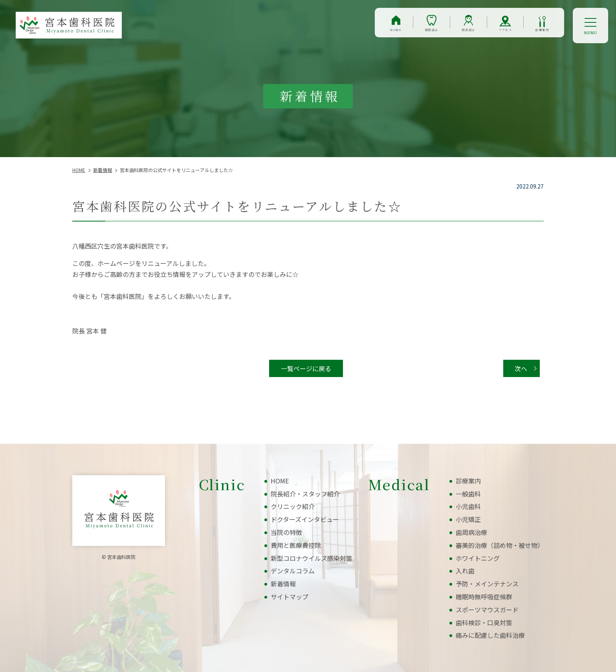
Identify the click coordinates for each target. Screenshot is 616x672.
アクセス (480, 33)
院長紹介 (426, 33)
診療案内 (534, 33)
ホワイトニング (478, 558)
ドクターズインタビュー (305, 519)
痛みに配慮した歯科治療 (490, 635)
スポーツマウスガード (487, 610)
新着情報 (283, 584)
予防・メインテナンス (487, 584)
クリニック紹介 (293, 506)
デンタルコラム (293, 571)
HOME (321, 33)
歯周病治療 (471, 532)
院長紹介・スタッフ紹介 (305, 494)
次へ (521, 368)
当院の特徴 (286, 532)
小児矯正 (468, 519)
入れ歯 (465, 571)
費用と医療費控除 (296, 545)
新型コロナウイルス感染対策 (312, 558)
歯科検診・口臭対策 (484, 623)
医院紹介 (373, 33)
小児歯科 (468, 506)
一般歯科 (468, 494)
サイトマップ (290, 597)
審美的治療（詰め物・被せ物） (500, 545)
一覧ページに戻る (306, 368)
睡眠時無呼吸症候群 (484, 597)
